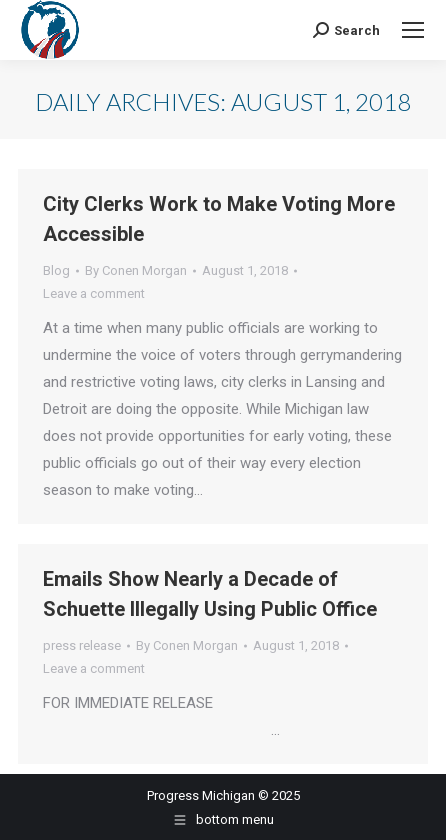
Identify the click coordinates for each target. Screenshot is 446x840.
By (136, 270)
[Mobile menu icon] (413, 30)
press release (82, 645)
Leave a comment (94, 293)
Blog (56, 270)
